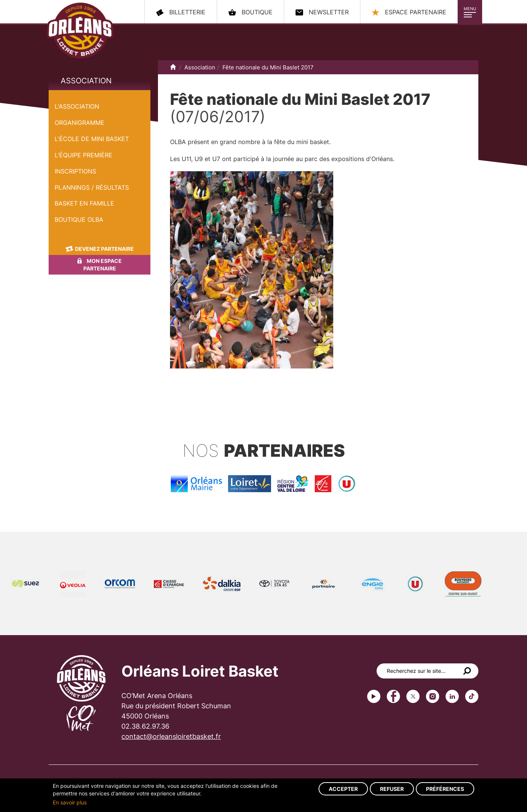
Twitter (413, 696)
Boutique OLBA (79, 220)
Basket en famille (84, 203)
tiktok (472, 696)
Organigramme (80, 123)
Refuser (392, 789)
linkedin (452, 696)
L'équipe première (83, 155)
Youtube (374, 696)
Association (86, 81)
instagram (433, 696)
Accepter (343, 789)
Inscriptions (75, 171)
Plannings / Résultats (92, 187)
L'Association (77, 106)
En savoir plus (70, 802)
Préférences (445, 789)
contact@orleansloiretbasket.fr (171, 736)
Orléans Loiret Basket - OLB (80, 31)
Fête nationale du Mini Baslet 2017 (97, 94)
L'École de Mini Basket (92, 139)
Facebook (393, 696)
